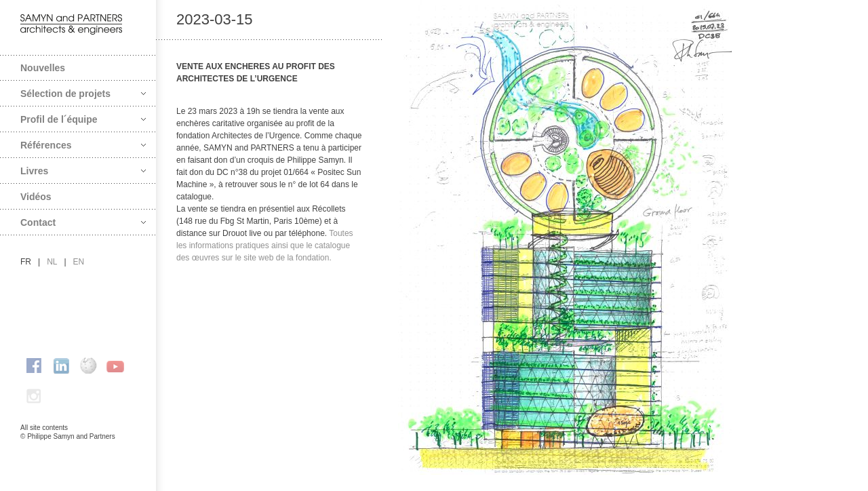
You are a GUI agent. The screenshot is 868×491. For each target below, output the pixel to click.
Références (83, 145)
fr (26, 262)
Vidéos (36, 197)
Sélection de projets (83, 94)
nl (52, 262)
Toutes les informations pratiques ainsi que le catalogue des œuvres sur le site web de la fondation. (265, 245)
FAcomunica (79, 450)
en (79, 262)
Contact (83, 222)
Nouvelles (43, 68)
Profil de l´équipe (83, 119)
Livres (83, 171)
